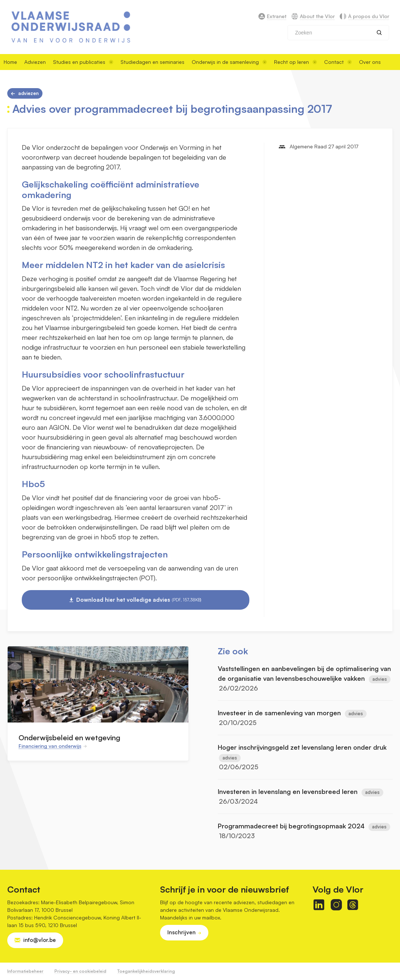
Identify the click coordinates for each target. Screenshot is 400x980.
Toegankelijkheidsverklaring (146, 971)
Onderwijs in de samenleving (229, 62)
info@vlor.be (40, 940)
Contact (338, 62)
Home (10, 62)
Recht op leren (295, 62)
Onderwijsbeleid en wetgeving (69, 738)
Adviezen (35, 62)
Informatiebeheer (25, 971)
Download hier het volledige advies (139, 600)
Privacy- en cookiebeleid (80, 971)
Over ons (370, 62)
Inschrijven (181, 932)
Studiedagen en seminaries (152, 62)
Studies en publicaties (83, 62)
